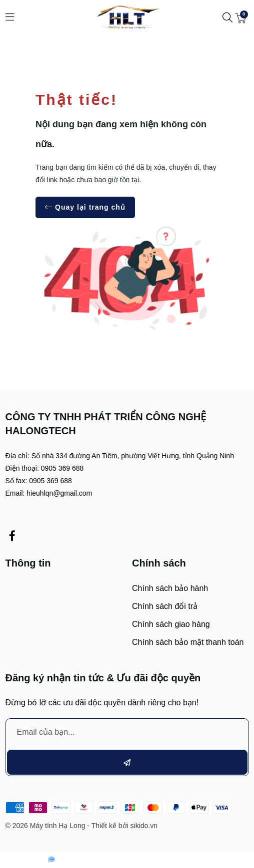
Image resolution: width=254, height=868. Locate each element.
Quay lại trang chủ (85, 207)
